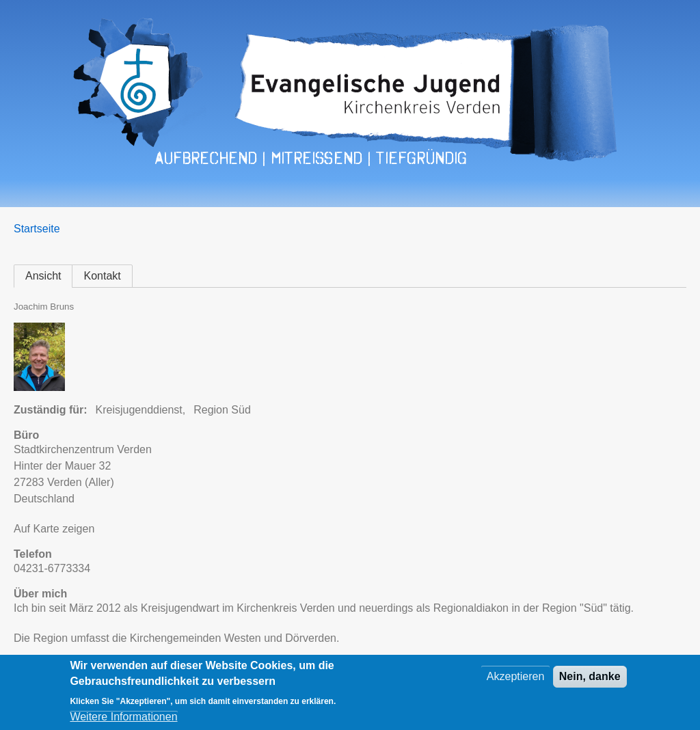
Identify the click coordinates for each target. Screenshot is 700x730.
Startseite (37, 229)
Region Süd (222, 410)
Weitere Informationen (123, 717)
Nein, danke (590, 677)
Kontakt (352, 193)
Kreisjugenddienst (139, 410)
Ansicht (43, 276)
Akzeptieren (516, 677)
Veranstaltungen (133, 193)
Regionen (224, 193)
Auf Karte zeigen (54, 529)
